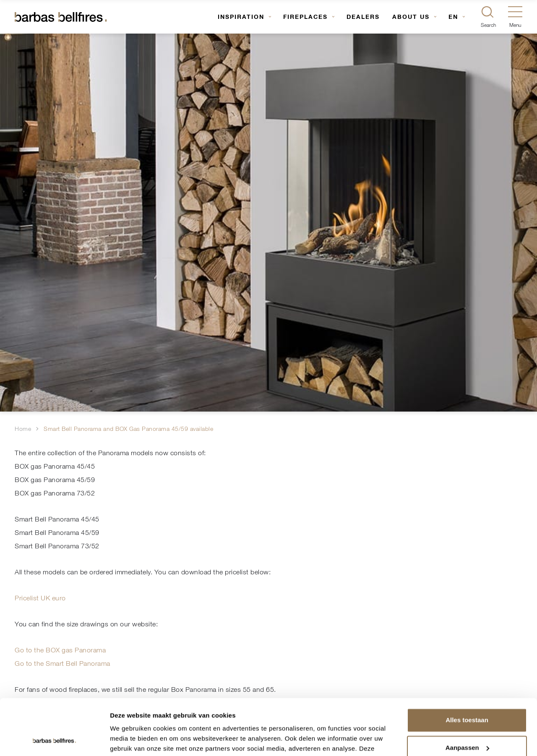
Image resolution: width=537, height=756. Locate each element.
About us (411, 17)
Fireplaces (305, 17)
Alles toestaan (467, 668)
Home (23, 429)
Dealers (363, 17)
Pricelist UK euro (40, 598)
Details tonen (130, 739)
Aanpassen (467, 695)
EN (453, 17)
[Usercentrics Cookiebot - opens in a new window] (54, 740)
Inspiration (241, 17)
